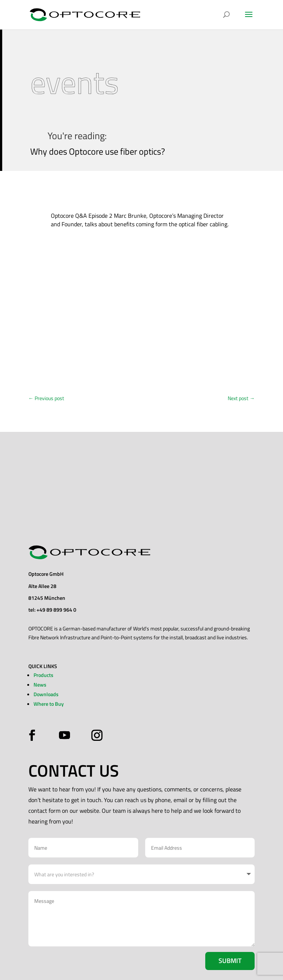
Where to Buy (49, 704)
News (40, 685)
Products (43, 675)
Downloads (46, 694)
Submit (230, 961)
